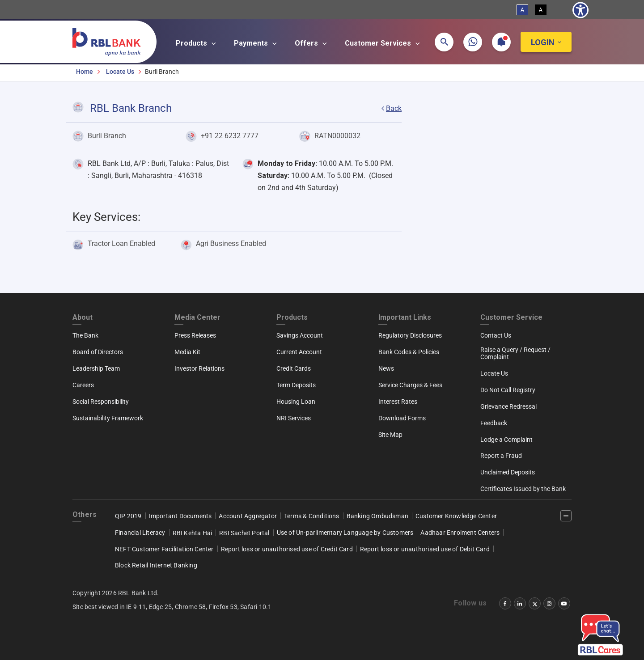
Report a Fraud (501, 456)
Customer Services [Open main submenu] (384, 43)
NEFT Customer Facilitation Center (164, 549)
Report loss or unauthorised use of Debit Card (425, 549)
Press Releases (195, 335)
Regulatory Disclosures (410, 335)
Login (543, 42)
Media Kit (187, 352)
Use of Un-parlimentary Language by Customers (345, 533)
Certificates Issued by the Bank (523, 489)
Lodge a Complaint (506, 440)
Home (85, 72)
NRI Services (294, 418)
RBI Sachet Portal (244, 533)
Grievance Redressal (508, 406)
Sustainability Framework (108, 418)
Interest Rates (398, 402)
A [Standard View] (522, 10)
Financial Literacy (140, 533)
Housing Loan (296, 402)
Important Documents (180, 516)
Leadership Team (96, 368)
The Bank (85, 335)
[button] (444, 42)
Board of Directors (98, 352)
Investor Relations (199, 368)
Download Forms (402, 418)
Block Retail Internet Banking (156, 565)
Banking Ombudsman (377, 516)
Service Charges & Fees (410, 385)
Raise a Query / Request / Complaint (515, 353)
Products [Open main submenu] (197, 43)
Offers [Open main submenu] (312, 43)
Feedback (494, 423)
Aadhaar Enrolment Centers (460, 533)
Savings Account (300, 335)
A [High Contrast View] (541, 10)
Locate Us (120, 72)
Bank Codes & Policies (409, 352)
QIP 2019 (128, 516)
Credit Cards (294, 368)
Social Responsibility (101, 402)
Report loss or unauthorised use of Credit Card (287, 549)
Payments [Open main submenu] (257, 43)
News (386, 368)
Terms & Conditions (312, 516)
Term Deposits (296, 385)
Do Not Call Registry (508, 390)
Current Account (299, 352)
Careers (83, 385)
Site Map (390, 435)
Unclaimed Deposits (508, 472)
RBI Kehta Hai (193, 533)
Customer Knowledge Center (456, 516)
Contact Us (496, 335)
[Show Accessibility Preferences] (580, 10)
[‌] (566, 516)
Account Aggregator (248, 516)
